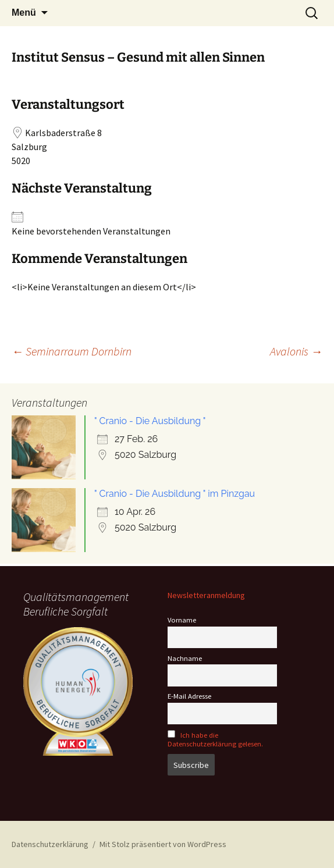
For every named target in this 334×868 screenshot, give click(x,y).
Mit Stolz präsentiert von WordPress (163, 844)
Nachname (185, 658)
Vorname (182, 620)
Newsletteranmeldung (206, 595)
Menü (24, 13)
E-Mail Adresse (189, 696)
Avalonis (296, 351)
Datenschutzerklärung (50, 844)
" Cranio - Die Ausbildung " (150, 421)
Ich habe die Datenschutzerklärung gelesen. (215, 739)
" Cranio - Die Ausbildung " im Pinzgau (175, 494)
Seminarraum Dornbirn (72, 351)
